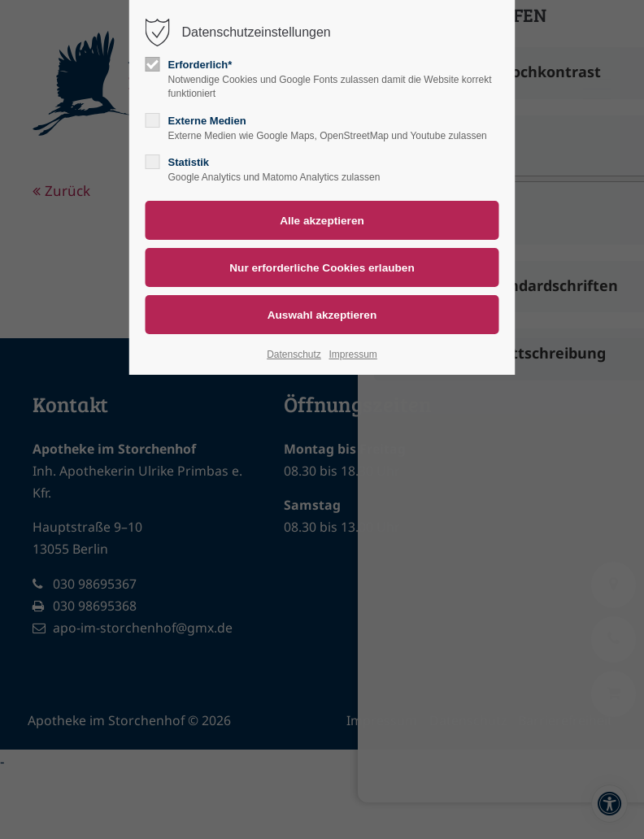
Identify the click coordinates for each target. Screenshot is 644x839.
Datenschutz (294, 354)
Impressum (352, 354)
